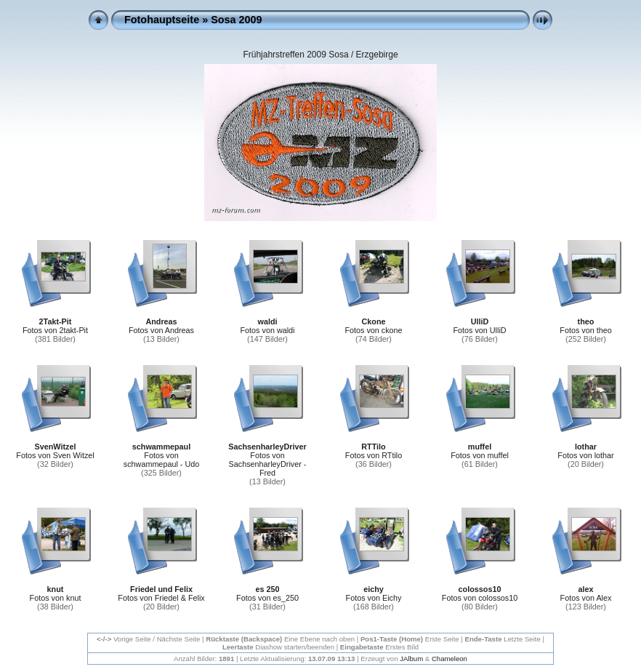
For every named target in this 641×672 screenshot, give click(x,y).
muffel (480, 447)
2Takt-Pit (56, 321)
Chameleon (449, 659)
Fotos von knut (56, 598)
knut (56, 589)
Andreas (161, 321)
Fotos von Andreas (161, 330)
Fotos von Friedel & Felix (161, 598)
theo (586, 321)
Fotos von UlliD (479, 330)
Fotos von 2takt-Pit (55, 330)
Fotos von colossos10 (480, 598)
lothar (586, 447)
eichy (374, 589)
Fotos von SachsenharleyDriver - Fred (268, 464)
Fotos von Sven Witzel (55, 455)
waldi (268, 321)
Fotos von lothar (585, 455)
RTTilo (373, 447)
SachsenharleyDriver (267, 447)
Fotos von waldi (267, 330)
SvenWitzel (56, 447)
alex (585, 589)
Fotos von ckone (373, 330)
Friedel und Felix (161, 589)
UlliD (480, 321)
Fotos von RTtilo (374, 455)
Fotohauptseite (162, 20)
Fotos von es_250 (267, 598)
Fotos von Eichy (374, 598)
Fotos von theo (585, 330)
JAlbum (411, 659)
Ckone (374, 321)
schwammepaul (161, 447)
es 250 (267, 589)
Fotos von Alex (586, 598)
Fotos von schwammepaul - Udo (161, 460)
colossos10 (480, 589)
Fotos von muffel (480, 455)
